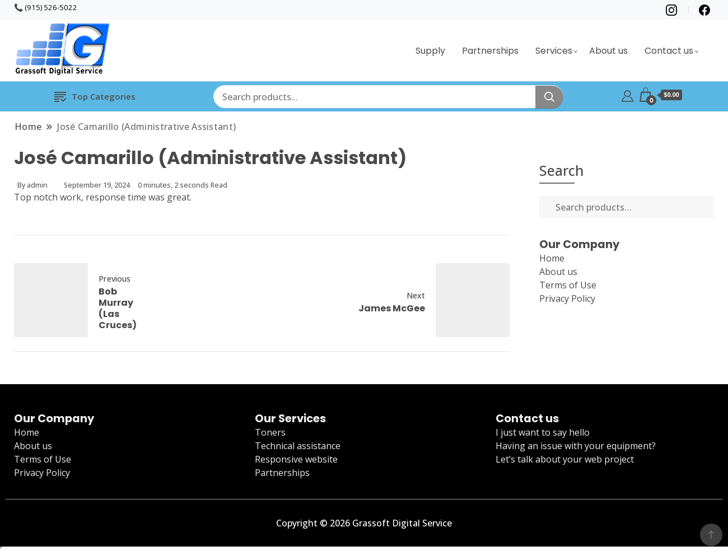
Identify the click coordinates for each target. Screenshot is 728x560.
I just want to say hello (543, 432)
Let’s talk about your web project (565, 459)
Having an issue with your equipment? (576, 446)
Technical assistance (298, 446)
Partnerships (490, 51)
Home (552, 258)
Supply (430, 51)
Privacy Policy (567, 298)
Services (554, 51)
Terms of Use (568, 285)
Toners (270, 432)
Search (561, 170)
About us (608, 51)
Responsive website (296, 459)
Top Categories (95, 96)
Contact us (669, 51)
